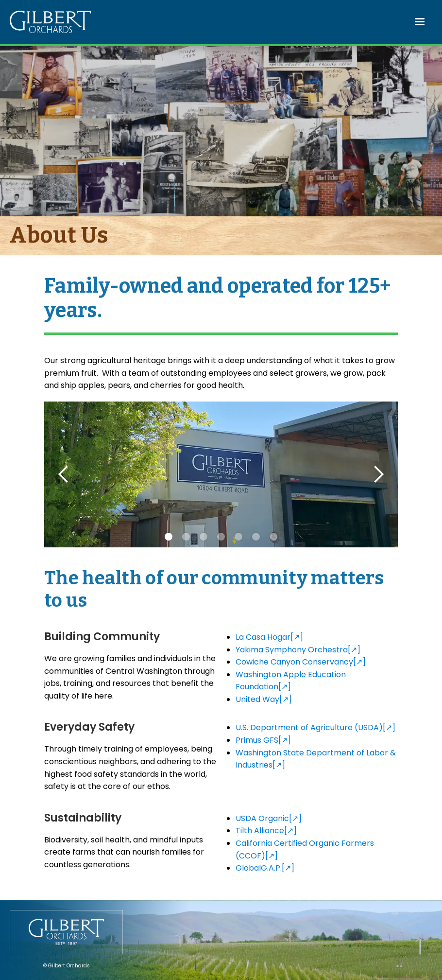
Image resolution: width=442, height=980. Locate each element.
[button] (420, 22)
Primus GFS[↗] (263, 740)
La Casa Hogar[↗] (269, 637)
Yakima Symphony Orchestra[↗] (298, 650)
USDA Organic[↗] (269, 818)
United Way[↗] (264, 699)
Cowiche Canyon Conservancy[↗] (301, 662)
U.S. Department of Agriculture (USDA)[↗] (315, 727)
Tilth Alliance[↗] (266, 831)
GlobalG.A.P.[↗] (265, 868)
